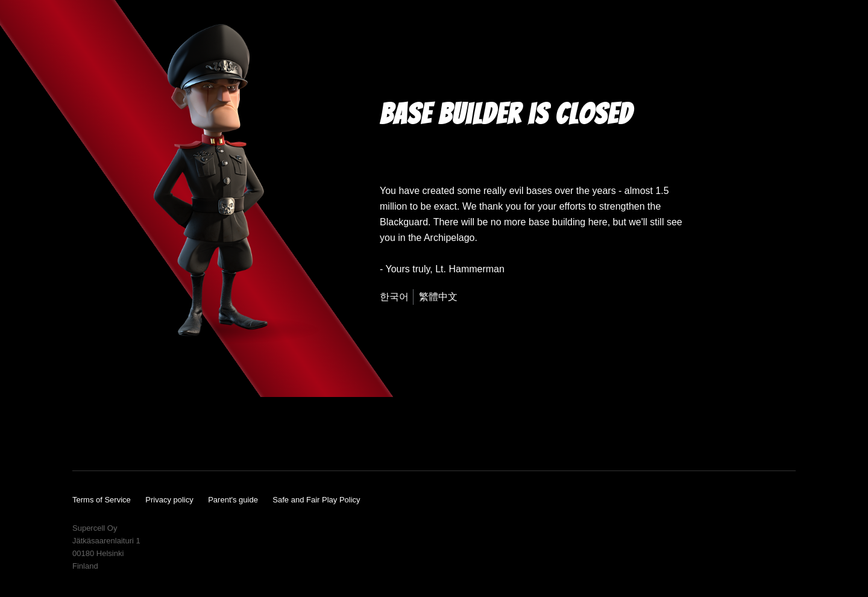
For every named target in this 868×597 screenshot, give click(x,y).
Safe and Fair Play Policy (316, 500)
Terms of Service (102, 500)
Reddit (232, 439)
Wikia (200, 439)
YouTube (82, 439)
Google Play (746, 436)
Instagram (140, 439)
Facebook (112, 439)
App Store (643, 436)
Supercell (779, 559)
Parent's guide (233, 500)
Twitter (169, 439)
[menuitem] (397, 297)
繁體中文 (438, 297)
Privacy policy (169, 500)
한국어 (394, 297)
